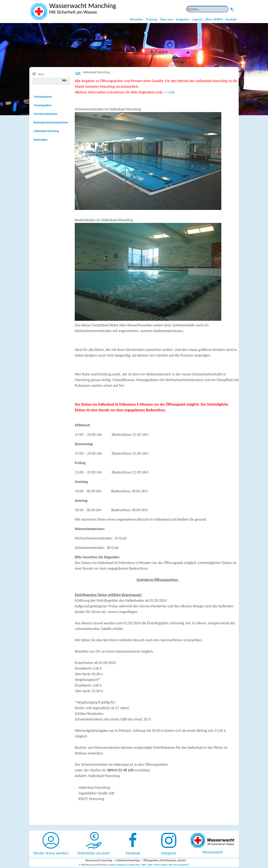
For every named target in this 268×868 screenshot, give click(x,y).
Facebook (133, 853)
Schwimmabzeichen (46, 114)
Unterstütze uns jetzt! (94, 853)
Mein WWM (214, 19)
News (41, 74)
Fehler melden (161, 865)
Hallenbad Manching (96, 72)
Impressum (122, 865)
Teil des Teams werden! (51, 853)
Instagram (169, 853)
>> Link (169, 92)
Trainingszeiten (43, 97)
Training (151, 19)
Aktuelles (136, 19)
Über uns (167, 19)
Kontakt (231, 19)
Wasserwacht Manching (99, 860)
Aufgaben (183, 19)
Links (150, 865)
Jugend (197, 19)
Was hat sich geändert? (179, 865)
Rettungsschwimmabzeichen (51, 122)
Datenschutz (134, 865)
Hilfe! (144, 865)
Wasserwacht (213, 852)
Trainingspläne (43, 105)
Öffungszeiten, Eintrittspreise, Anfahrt (165, 860)
